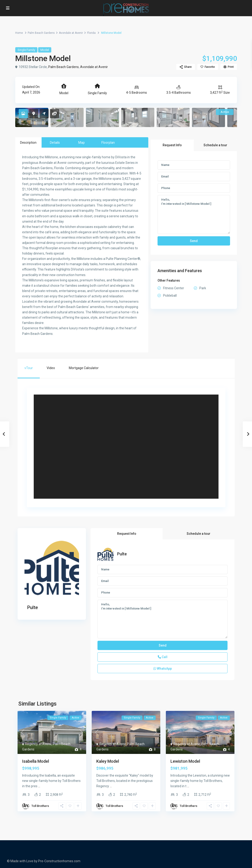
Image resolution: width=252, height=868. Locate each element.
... (39, 786)
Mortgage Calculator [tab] (84, 368)
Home (19, 33)
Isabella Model (36, 761)
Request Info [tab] (172, 145)
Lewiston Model (185, 761)
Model (45, 50)
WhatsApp (163, 669)
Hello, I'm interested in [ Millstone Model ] (194, 215)
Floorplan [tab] (108, 143)
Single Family (26, 50)
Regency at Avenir (38, 744)
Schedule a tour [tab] (215, 145)
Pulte (33, 607)
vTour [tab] (29, 368)
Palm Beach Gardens (41, 33)
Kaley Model (108, 761)
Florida (91, 33)
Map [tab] (82, 143)
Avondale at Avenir (71, 33)
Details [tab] (55, 143)
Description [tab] (28, 143)
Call (163, 657)
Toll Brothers (40, 806)
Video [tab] (51, 368)
